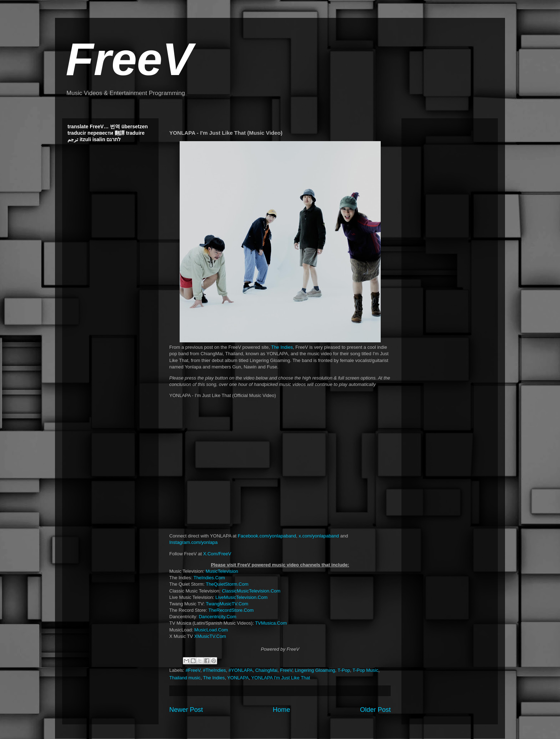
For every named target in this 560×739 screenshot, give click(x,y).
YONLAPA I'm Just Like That (281, 678)
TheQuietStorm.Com (227, 584)
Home (282, 710)
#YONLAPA (241, 670)
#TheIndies (214, 670)
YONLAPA (238, 678)
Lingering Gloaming (315, 670)
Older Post (375, 710)
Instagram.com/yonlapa (193, 542)
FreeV (129, 59)
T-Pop (344, 670)
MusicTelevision (222, 571)
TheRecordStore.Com (231, 610)
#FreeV (193, 670)
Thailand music (185, 678)
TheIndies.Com (209, 578)
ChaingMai (266, 670)
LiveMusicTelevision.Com (241, 597)
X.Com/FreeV (217, 554)
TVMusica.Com (271, 623)
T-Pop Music (365, 670)
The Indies (282, 347)
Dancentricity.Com (217, 617)
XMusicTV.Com (210, 636)
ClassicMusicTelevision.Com (251, 591)
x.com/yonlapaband (319, 536)
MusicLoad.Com (211, 630)
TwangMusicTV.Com (227, 604)
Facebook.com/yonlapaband (267, 536)
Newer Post (186, 710)
